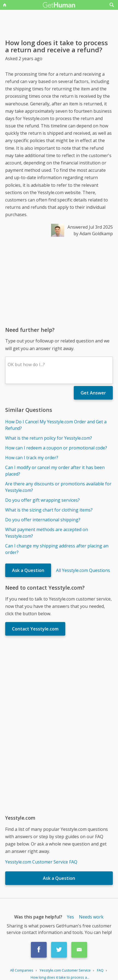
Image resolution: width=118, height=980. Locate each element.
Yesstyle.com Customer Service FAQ (41, 862)
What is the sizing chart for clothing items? (49, 510)
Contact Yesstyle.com (35, 629)
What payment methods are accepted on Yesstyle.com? (47, 533)
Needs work (91, 917)
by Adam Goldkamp (93, 234)
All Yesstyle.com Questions (83, 570)
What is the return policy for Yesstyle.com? (49, 438)
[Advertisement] (59, 281)
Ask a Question (28, 570)
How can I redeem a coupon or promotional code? (56, 448)
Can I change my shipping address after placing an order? (57, 549)
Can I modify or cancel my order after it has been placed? (55, 471)
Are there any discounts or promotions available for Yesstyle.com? (58, 487)
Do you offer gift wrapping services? (42, 500)
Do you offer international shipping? (43, 520)
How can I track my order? (32, 458)
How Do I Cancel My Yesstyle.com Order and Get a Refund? (56, 425)
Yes (70, 917)
